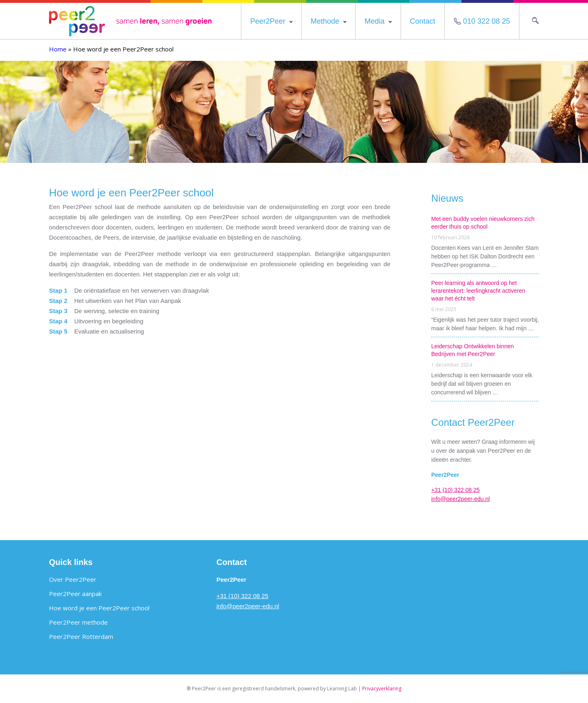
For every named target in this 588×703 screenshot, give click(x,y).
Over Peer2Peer (73, 579)
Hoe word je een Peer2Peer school (99, 608)
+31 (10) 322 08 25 (455, 490)
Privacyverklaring (382, 689)
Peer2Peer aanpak (75, 594)
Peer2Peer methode (78, 622)
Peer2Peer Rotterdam (81, 636)
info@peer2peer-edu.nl (460, 499)
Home (58, 49)
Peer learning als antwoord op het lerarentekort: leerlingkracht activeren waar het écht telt (478, 291)
